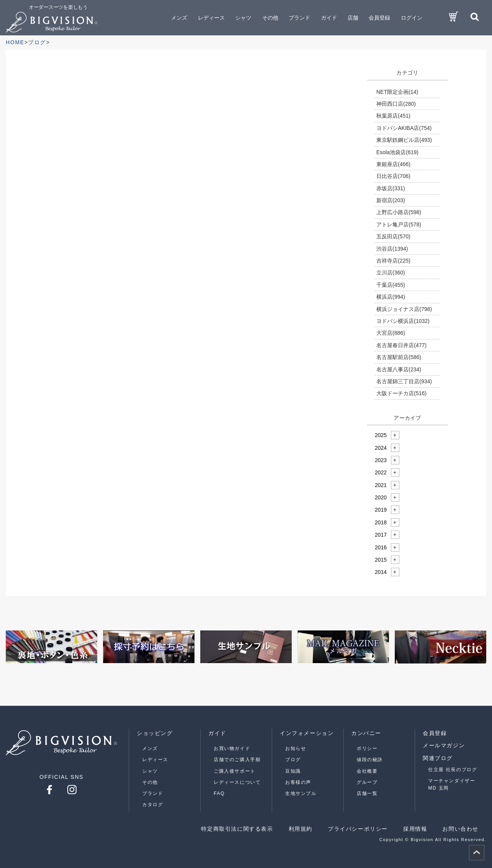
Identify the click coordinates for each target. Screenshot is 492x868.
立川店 (391, 273)
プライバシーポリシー (358, 829)
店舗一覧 (367, 793)
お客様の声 (298, 782)
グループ (367, 782)
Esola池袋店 (397, 152)
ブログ (293, 760)
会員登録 (379, 18)
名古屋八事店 (399, 369)
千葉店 (391, 285)
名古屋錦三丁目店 (404, 381)
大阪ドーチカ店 (401, 393)
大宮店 (391, 333)
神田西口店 (396, 104)
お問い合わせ (460, 829)
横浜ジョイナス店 (404, 309)
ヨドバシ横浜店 (403, 321)
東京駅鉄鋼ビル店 (404, 140)
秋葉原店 (393, 116)
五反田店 (393, 236)
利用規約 (301, 829)
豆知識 (293, 771)
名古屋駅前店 (399, 357)
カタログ (153, 805)
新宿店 (391, 200)
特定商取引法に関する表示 (237, 829)
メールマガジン (444, 745)
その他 (150, 782)
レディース (155, 760)
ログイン (412, 18)
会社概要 (367, 771)
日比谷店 (393, 176)
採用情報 (415, 829)
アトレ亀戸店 (399, 224)
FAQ (219, 793)
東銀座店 (393, 164)
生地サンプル (301, 793)
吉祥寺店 (393, 261)
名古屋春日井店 (401, 345)
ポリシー (367, 748)
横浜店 (391, 297)
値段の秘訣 (370, 760)
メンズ (150, 748)
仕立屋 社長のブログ (453, 770)
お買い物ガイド (232, 748)
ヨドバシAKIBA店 (404, 128)
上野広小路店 (399, 212)
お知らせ (296, 748)
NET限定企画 (397, 92)
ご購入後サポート (235, 771)
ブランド (153, 793)
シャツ (150, 771)
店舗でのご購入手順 (237, 760)
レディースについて (237, 782)
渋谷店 (392, 249)
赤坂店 (391, 188)
